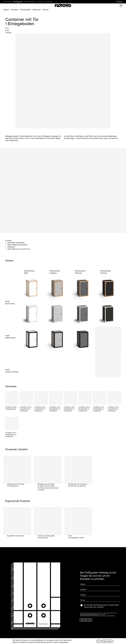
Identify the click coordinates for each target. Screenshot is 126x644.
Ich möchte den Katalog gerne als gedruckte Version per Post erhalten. (101, 606)
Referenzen (37, 10)
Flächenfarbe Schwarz (106, 272)
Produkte (14, 10)
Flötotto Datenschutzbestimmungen (89, 614)
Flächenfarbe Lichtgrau (55, 272)
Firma (83, 600)
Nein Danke (108, 641)
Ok (99, 641)
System (6, 10)
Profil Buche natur (10, 302)
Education (7, 2)
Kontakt (49, 2)
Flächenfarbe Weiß (29, 272)
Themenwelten (25, 10)
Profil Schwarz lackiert (12, 371)
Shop (121, 2)
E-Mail (83, 589)
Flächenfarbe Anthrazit (80, 272)
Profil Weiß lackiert (10, 337)
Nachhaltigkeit (30, 2)
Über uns (41, 2)
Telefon (83, 595)
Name (83, 584)
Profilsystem (18, 2)
